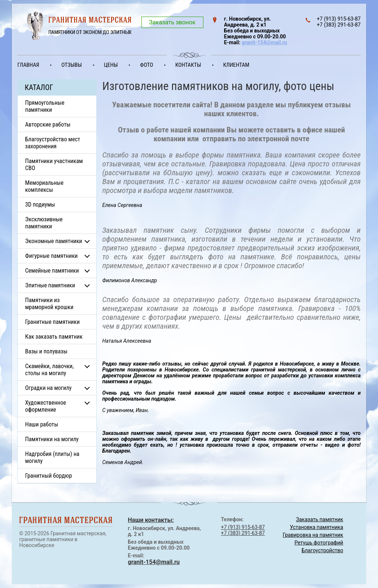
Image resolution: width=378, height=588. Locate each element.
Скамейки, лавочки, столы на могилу (49, 370)
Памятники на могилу (52, 439)
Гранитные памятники (52, 322)
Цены (111, 65)
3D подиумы (40, 205)
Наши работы (42, 424)
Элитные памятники (50, 285)
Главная (28, 65)
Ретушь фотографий (319, 543)
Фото (147, 65)
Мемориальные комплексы (44, 186)
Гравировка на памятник (313, 535)
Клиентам (236, 65)
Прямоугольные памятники (45, 106)
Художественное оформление (46, 406)
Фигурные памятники (51, 256)
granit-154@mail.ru (264, 42)
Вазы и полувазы (46, 351)
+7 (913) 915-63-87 (243, 527)
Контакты (188, 65)
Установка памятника (316, 527)
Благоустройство (322, 550)
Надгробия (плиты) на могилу (52, 457)
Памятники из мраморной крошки (49, 304)
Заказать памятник (320, 519)
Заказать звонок (172, 22)
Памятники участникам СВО (54, 165)
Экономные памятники (54, 241)
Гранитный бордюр (49, 476)
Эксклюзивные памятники (44, 223)
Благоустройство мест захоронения (53, 143)
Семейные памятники (52, 271)
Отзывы (71, 65)
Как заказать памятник (54, 337)
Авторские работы (48, 124)
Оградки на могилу (48, 388)
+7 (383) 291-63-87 (243, 533)
